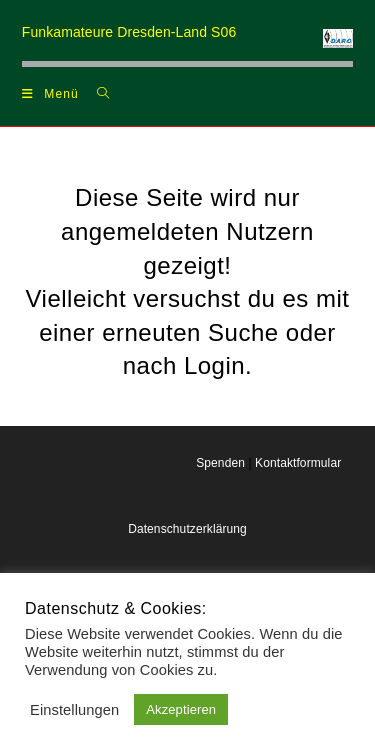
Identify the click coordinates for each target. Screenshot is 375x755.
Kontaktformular (298, 463)
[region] (188, 64)
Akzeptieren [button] (181, 709)
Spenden (220, 463)
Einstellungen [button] (74, 710)
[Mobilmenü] (50, 94)
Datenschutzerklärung (187, 529)
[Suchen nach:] (96, 93)
